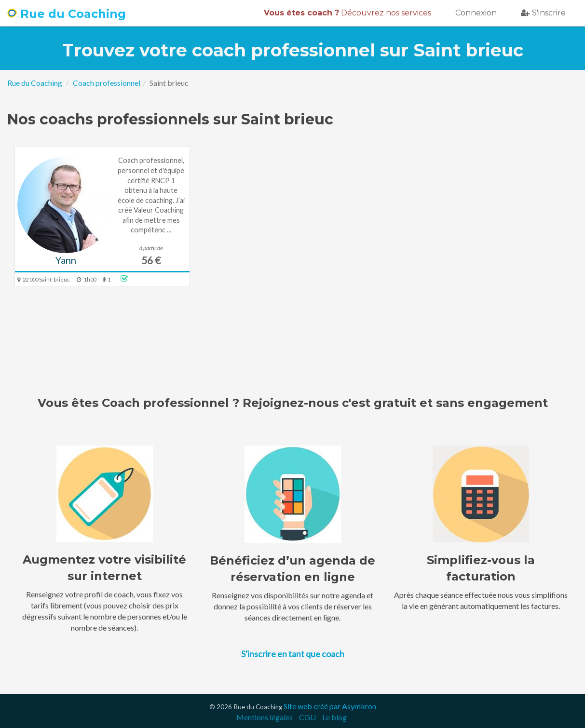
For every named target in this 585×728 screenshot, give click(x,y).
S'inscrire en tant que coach (293, 654)
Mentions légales (265, 717)
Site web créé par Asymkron (330, 706)
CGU (307, 717)
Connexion (476, 13)
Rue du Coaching (67, 14)
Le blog (334, 717)
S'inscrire (543, 13)
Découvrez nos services (347, 13)
